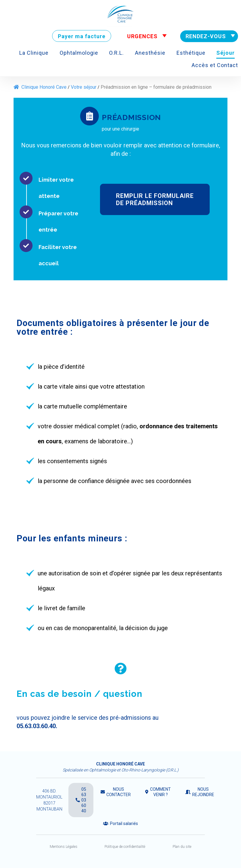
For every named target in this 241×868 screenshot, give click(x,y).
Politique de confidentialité (125, 847)
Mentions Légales (64, 847)
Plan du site (182, 847)
